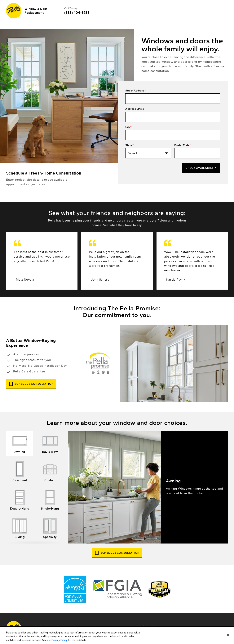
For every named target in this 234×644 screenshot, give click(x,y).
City (128, 127)
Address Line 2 (135, 109)
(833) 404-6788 (77, 13)
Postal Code (182, 145)
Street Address (135, 91)
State (129, 145)
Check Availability (201, 168)
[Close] (228, 640)
